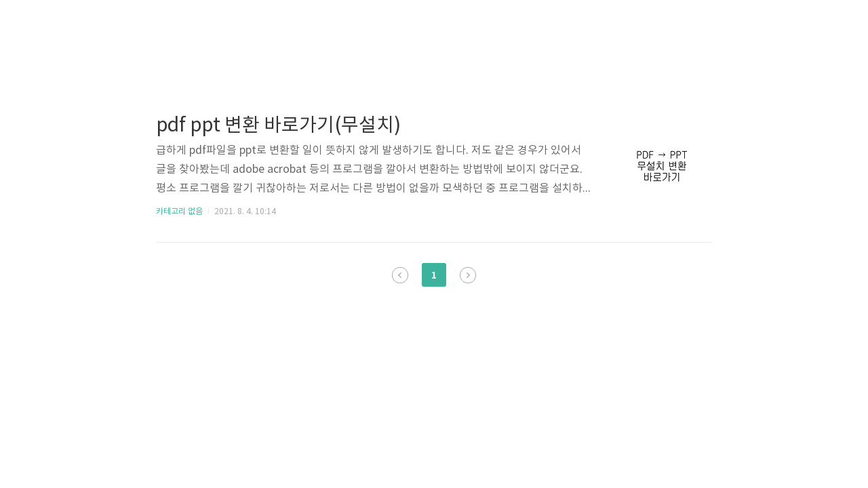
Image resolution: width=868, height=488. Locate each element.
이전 (400, 275)
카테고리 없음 (179, 212)
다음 (468, 275)
